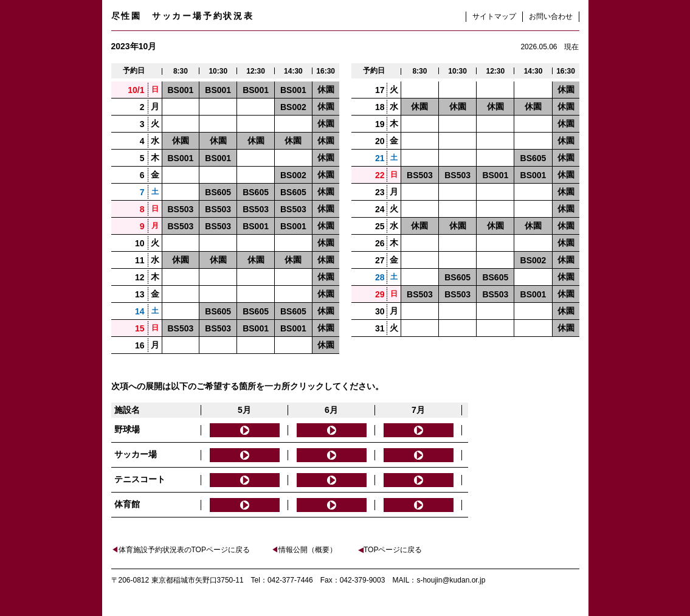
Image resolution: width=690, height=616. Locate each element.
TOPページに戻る (390, 550)
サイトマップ (494, 16)
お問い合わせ (551, 16)
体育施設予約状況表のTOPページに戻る (181, 550)
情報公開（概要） (304, 550)
